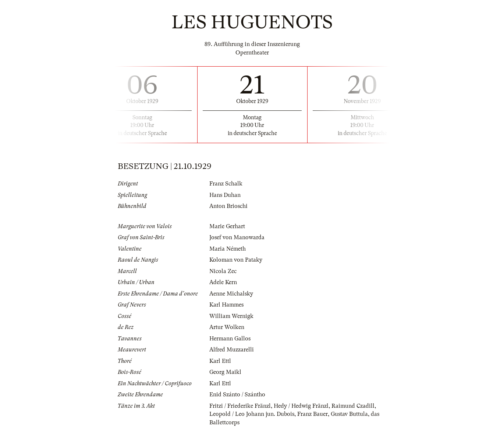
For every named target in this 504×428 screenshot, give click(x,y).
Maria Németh (228, 249)
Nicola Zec (223, 271)
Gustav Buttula (349, 414)
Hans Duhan (225, 195)
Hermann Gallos (230, 339)
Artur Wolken (227, 327)
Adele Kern (223, 282)
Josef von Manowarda (237, 237)
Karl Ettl (220, 361)
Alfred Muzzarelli (232, 350)
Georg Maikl (225, 372)
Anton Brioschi (228, 206)
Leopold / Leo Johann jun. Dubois (252, 414)
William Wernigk (231, 316)
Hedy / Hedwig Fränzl (301, 406)
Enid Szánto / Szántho (237, 395)
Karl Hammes (226, 305)
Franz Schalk (226, 184)
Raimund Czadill (353, 406)
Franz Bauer (313, 414)
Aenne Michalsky (231, 294)
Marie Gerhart (227, 226)
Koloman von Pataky (236, 260)
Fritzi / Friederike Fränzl (240, 406)
